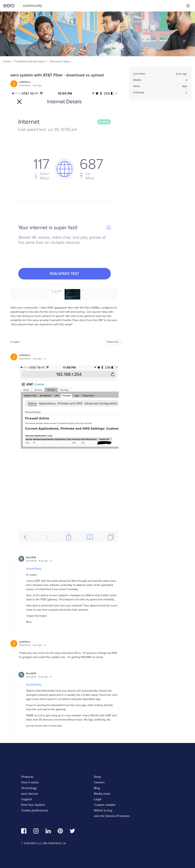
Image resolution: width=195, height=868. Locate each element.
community (32, 5)
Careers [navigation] (99, 782)
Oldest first (113, 342)
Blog (97, 788)
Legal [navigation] (98, 799)
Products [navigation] (27, 777)
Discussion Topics (60, 61)
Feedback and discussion (30, 61)
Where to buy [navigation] (103, 810)
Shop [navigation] (97, 777)
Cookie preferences (35, 810)
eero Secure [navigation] (30, 794)
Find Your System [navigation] (33, 805)
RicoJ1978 (31, 557)
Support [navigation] (27, 799)
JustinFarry (25, 82)
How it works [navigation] (30, 782)
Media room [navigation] (102, 794)
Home (7, 61)
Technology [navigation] (29, 788)
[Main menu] (188, 6)
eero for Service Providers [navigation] (112, 816)
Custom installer (105, 805)
